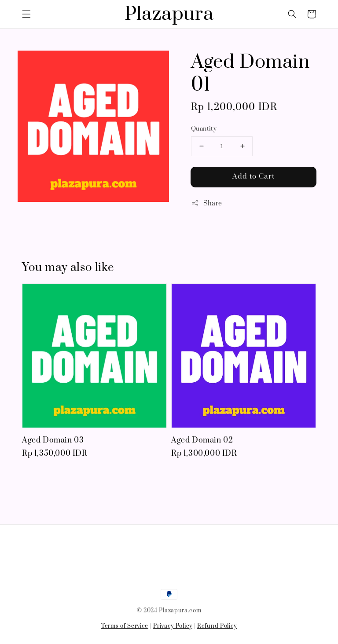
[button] (26, 14)
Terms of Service (125, 626)
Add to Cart (253, 176)
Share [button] (207, 203)
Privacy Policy (173, 626)
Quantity (204, 129)
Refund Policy (217, 626)
